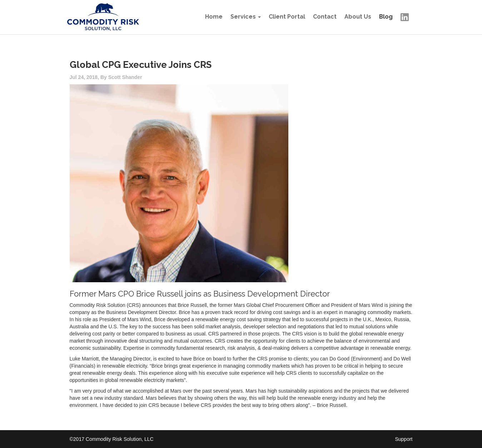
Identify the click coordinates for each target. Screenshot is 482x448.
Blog (386, 17)
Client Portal (287, 17)
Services (243, 17)
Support (404, 439)
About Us (358, 17)
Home (214, 17)
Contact (325, 17)
